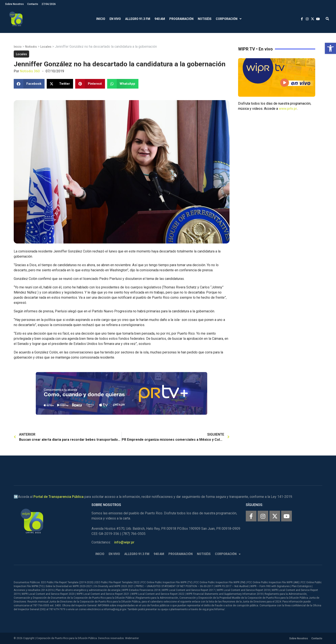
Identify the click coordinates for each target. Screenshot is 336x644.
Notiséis (205, 19)
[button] (330, 48)
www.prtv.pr (288, 109)
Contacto (33, 4)
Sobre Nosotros (14, 4)
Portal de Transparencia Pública (58, 497)
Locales (46, 47)
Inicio (101, 19)
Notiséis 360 (30, 71)
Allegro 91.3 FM (138, 19)
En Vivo (115, 19)
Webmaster (132, 638)
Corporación (229, 19)
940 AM (160, 19)
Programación (181, 19)
